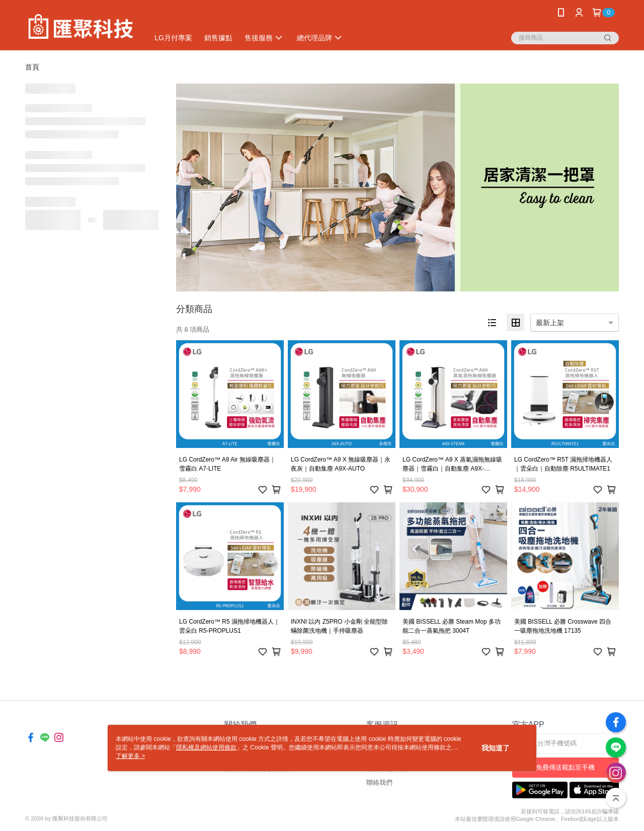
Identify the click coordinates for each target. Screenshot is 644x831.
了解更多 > (130, 756)
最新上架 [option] (550, 323)
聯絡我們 (379, 782)
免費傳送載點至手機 (565, 767)
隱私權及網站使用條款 (206, 747)
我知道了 (496, 748)
